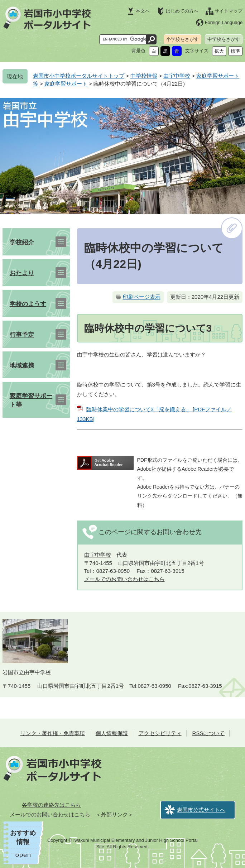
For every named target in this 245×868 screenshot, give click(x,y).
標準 (235, 51)
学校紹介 (22, 242)
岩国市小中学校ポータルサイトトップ (79, 76)
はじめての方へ (182, 11)
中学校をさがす (224, 39)
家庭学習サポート (66, 84)
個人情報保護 (112, 733)
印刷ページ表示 (142, 297)
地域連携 (22, 366)
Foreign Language (224, 22)
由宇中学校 (177, 76)
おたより (22, 273)
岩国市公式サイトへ (201, 810)
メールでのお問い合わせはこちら (124, 579)
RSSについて (209, 733)
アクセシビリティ (160, 733)
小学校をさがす (182, 39)
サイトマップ (229, 11)
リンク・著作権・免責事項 (53, 733)
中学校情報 (144, 76)
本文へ (143, 11)
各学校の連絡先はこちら (51, 805)
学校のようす (28, 304)
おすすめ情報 (23, 837)
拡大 (219, 51)
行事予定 (22, 335)
